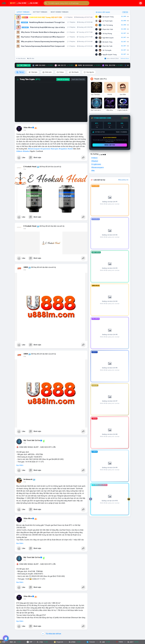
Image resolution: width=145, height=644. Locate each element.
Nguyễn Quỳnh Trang (110, 55)
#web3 (70, 149)
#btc (93, 171)
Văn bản (33, 72)
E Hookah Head (30, 167)
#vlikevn (19, 151)
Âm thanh (74, 72)
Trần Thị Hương (108, 25)
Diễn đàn (31, 58)
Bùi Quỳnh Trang (108, 17)
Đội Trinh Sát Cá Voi (32, 440)
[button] (66, 3)
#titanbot (26, 151)
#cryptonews (45, 149)
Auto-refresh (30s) (112, 58)
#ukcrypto (55, 149)
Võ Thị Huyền (107, 50)
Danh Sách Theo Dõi (78, 79)
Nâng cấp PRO (110, 145)
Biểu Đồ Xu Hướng (63, 79)
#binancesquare (34, 149)
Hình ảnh (47, 72)
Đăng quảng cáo (123, 180)
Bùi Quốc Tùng (107, 42)
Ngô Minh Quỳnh (108, 38)
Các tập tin (89, 72)
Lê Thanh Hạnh (108, 21)
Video (60, 72)
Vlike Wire (28, 128)
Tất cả (20, 72)
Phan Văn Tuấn (107, 46)
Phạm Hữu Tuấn (108, 29)
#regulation (63, 149)
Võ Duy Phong (107, 34)
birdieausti (28, 479)
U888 (26, 267)
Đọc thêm (20, 465)
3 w (25, 130)
